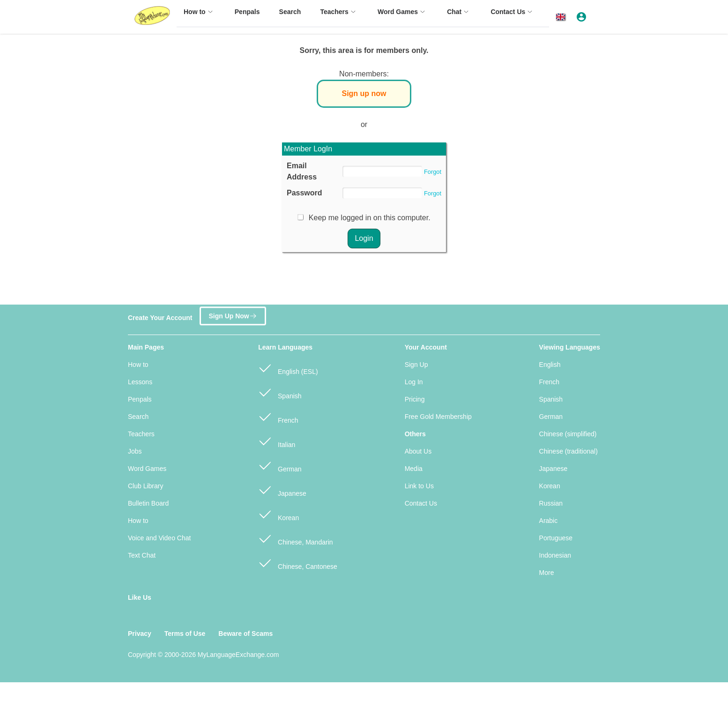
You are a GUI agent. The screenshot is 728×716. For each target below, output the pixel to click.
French (278, 416)
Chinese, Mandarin (295, 538)
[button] (562, 17)
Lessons (140, 382)
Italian (277, 441)
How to (138, 365)
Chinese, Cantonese (298, 563)
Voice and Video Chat (159, 538)
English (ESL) (288, 368)
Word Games (147, 469)
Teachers (141, 434)
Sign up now (364, 93)
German (280, 465)
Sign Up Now (233, 314)
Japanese (282, 489)
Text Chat (142, 555)
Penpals (140, 399)
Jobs (135, 451)
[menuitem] (200, 16)
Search (138, 417)
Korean (279, 514)
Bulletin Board (148, 503)
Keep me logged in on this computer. (370, 218)
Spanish (280, 392)
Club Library (145, 486)
